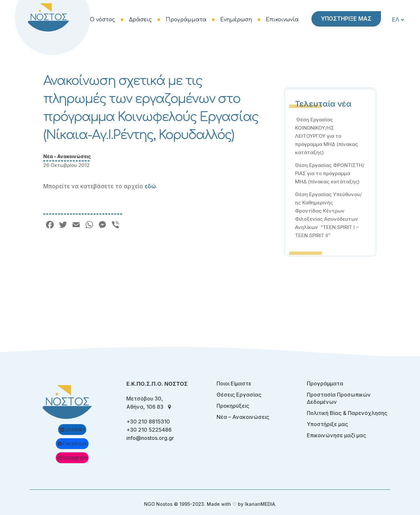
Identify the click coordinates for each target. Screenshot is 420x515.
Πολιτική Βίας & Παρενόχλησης (347, 413)
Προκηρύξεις (233, 406)
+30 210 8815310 (148, 422)
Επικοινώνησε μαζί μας (336, 435)
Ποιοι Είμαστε (234, 383)
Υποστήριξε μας (327, 424)
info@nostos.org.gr (150, 438)
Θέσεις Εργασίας (239, 395)
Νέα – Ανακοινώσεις (243, 417)
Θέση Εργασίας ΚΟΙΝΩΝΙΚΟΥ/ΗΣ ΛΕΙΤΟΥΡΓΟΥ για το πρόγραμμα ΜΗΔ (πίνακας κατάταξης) (326, 136)
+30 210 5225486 (149, 430)
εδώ (150, 186)
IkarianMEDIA (260, 504)
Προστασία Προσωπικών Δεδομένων (339, 398)
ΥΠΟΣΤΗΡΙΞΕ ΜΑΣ (346, 19)
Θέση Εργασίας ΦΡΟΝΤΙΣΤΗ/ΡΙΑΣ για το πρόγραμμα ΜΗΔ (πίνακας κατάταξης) (330, 173)
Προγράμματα (325, 383)
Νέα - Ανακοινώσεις (67, 156)
